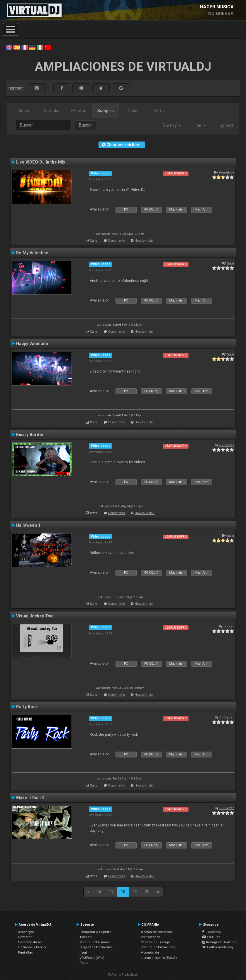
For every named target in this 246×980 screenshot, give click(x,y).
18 (123, 892)
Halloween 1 (28, 525)
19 (135, 892)
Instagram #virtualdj (220, 942)
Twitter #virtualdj (218, 947)
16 (99, 892)
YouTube (211, 937)
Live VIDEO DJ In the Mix (41, 162)
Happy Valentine (32, 343)
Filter (199, 125)
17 (111, 892)
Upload (226, 125)
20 (147, 892)
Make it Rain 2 (30, 798)
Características (30, 942)
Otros (160, 111)
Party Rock (27, 707)
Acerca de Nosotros (156, 932)
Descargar (26, 932)
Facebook (212, 932)
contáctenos (151, 937)
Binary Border (30, 435)
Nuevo (24, 111)
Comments (116, 241)
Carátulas (51, 111)
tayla (230, 263)
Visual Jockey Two (35, 616)
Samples (106, 111)
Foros (84, 963)
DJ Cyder (227, 445)
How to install (145, 241)
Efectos (79, 111)
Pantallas (25, 952)
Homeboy (226, 172)
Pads (133, 111)
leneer (229, 626)
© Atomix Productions (123, 975)
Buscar (85, 125)
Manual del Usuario (95, 942)
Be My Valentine (32, 253)
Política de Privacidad (158, 947)
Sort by (172, 125)
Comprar (25, 937)
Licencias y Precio (32, 947)
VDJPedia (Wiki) (92, 958)
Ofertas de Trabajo (155, 942)
